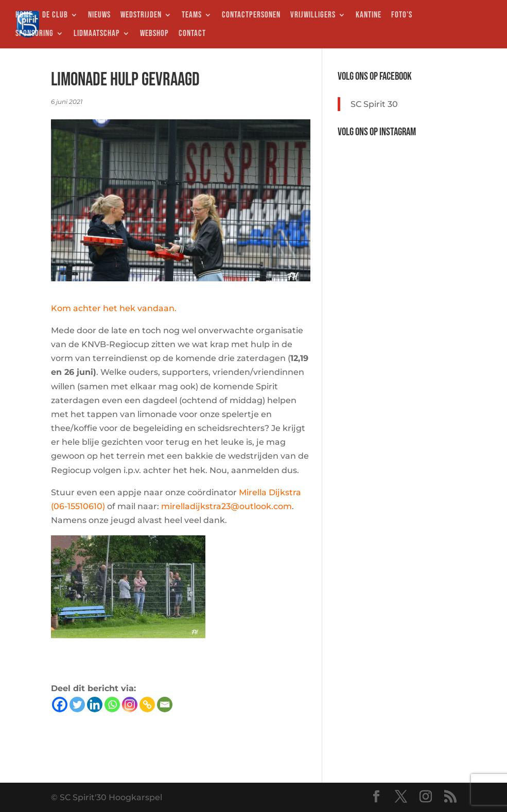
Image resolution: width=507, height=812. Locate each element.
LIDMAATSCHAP (97, 34)
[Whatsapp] (112, 705)
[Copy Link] (147, 705)
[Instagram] (130, 705)
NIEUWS (99, 16)
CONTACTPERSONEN (251, 16)
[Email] (165, 705)
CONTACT (192, 34)
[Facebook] (60, 705)
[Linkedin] (95, 705)
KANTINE (369, 16)
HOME (24, 16)
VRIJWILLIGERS (313, 16)
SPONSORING (34, 34)
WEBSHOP (154, 34)
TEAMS (192, 16)
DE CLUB (55, 16)
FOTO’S (402, 16)
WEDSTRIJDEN (141, 16)
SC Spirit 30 (374, 104)
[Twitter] (77, 705)
